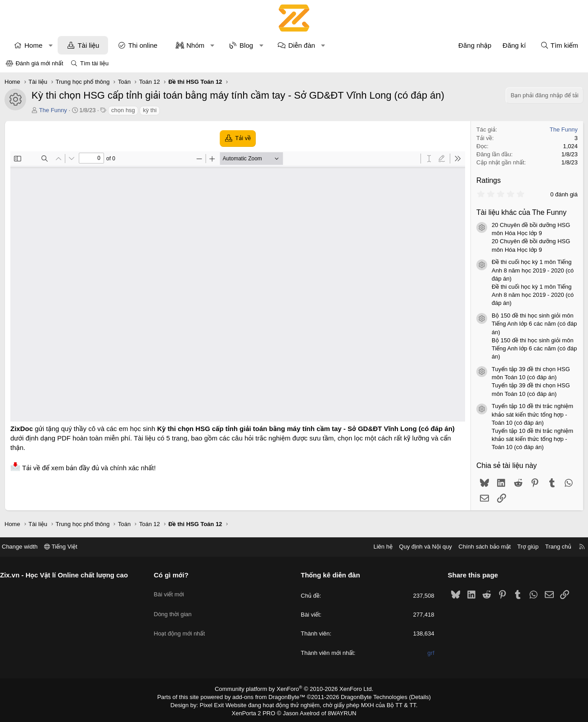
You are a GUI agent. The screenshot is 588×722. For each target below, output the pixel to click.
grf (427, 653)
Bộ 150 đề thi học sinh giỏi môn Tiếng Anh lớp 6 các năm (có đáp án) (533, 324)
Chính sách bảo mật (476, 547)
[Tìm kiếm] (558, 45)
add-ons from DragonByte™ (271, 696)
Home (35, 45)
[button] (52, 45)
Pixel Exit (218, 704)
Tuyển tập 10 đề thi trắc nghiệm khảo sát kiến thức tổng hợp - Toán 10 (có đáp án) (531, 414)
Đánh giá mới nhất (40, 63)
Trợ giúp (520, 547)
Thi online (144, 45)
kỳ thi (151, 110)
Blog (248, 45)
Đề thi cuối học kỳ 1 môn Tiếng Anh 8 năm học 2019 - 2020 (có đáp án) (531, 270)
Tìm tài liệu (94, 63)
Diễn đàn (303, 45)
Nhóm (197, 45)
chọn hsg (124, 110)
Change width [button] (28, 547)
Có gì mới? (175, 575)
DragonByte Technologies (368, 696)
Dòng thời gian (177, 606)
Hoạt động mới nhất (184, 623)
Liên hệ (375, 547)
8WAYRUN (338, 711)
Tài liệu (90, 45)
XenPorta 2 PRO (256, 711)
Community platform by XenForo (294, 689)
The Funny (54, 110)
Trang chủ (550, 547)
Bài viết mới (173, 590)
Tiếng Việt (69, 547)
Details (410, 696)
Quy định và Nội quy (417, 547)
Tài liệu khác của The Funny (520, 212)
